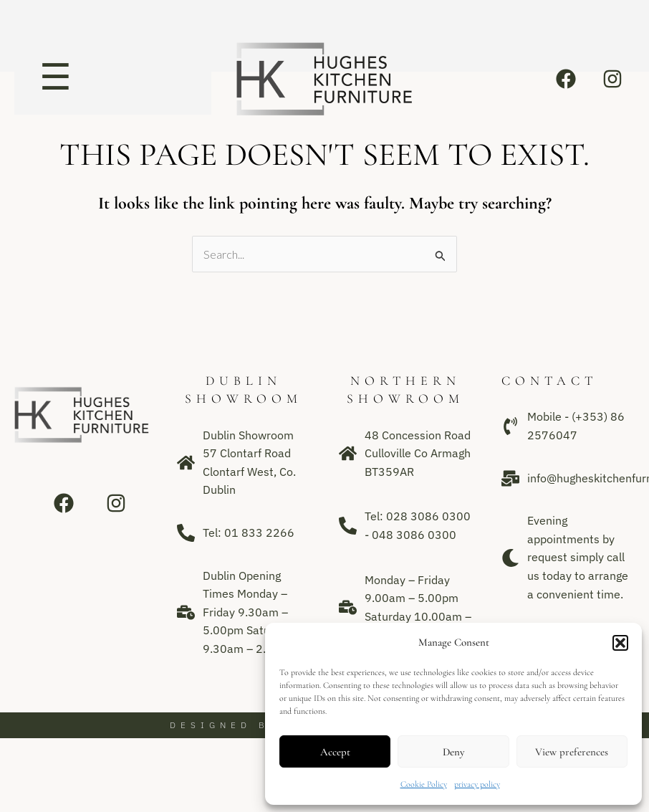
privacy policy (477, 784)
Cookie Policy (424, 784)
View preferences (572, 752)
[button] (620, 643)
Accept (335, 752)
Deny (453, 752)
